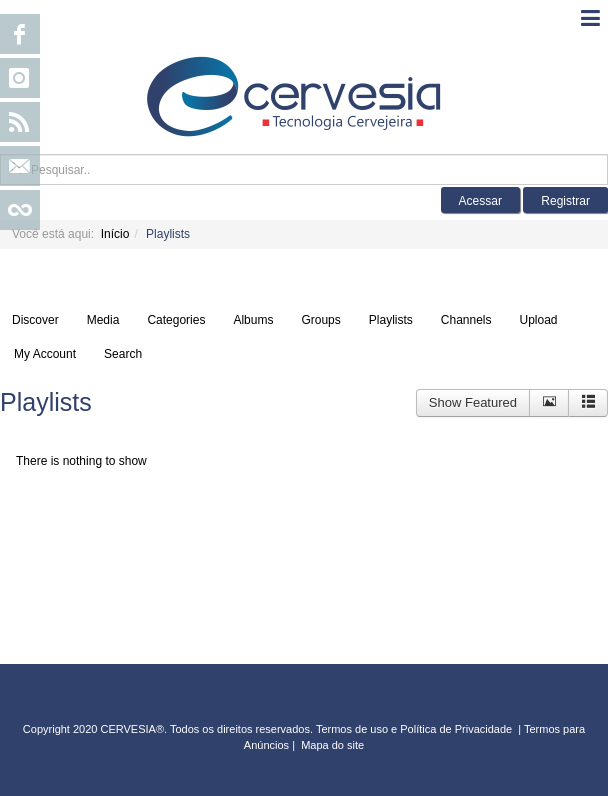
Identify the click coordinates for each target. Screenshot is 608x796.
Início (115, 234)
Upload (539, 320)
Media (103, 320)
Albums (253, 320)
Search (123, 354)
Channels (466, 320)
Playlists (391, 320)
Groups (320, 320)
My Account (45, 354)
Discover (35, 320)
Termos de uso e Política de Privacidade (414, 729)
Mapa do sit (329, 745)
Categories (176, 320)
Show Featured (473, 402)
